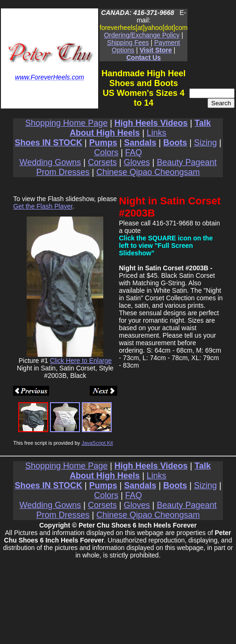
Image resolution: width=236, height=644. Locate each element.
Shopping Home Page (66, 123)
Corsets (102, 162)
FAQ (134, 152)
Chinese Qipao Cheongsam (148, 172)
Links (157, 133)
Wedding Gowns (50, 162)
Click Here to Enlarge (81, 361)
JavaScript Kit (97, 443)
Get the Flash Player (43, 206)
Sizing (205, 143)
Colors (106, 152)
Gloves (137, 162)
